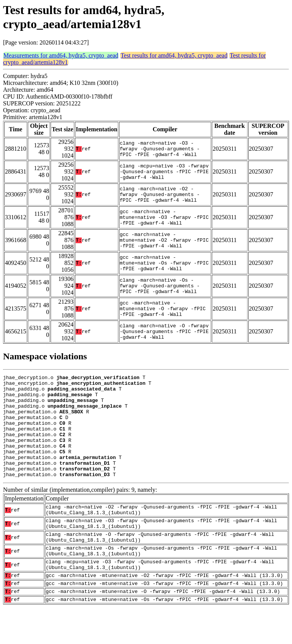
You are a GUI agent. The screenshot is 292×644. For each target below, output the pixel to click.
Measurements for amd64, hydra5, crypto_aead (61, 55)
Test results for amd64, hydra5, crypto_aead (174, 55)
